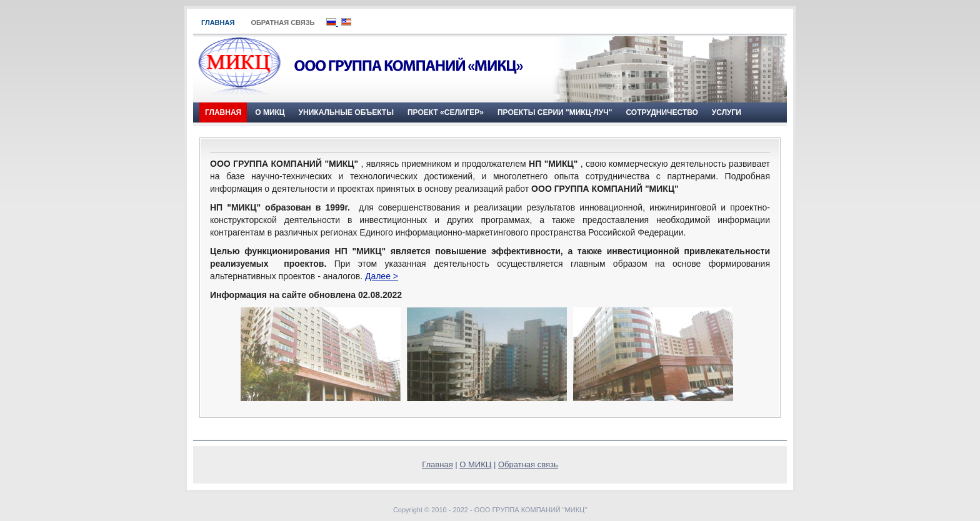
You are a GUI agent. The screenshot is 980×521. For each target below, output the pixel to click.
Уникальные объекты (346, 112)
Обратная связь (282, 22)
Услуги (727, 112)
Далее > (382, 276)
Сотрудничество (662, 112)
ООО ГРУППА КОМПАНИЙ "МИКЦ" (531, 510)
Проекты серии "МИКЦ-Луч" (555, 112)
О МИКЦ (270, 112)
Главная (218, 22)
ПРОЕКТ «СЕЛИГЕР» (446, 112)
